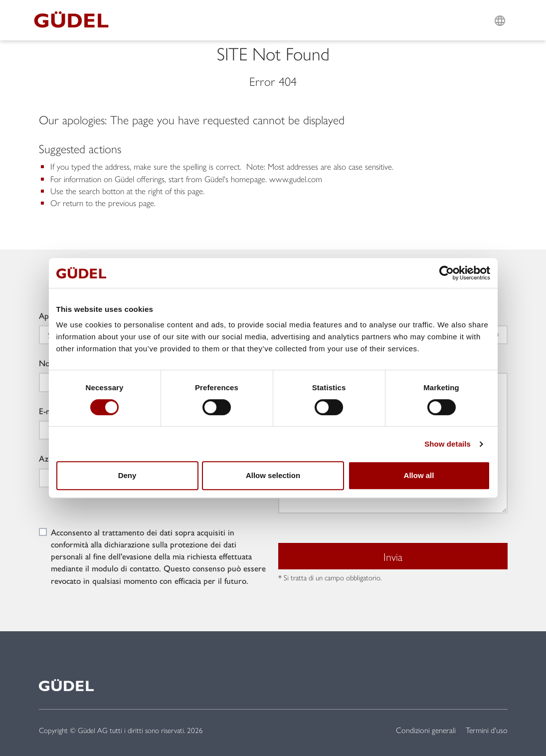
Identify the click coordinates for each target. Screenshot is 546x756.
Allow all (419, 475)
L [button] (500, 8)
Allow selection (273, 475)
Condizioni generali (426, 730)
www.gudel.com (296, 179)
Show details (448, 444)
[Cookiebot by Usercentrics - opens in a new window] (447, 273)
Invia (393, 556)
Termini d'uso (487, 730)
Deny (127, 475)
